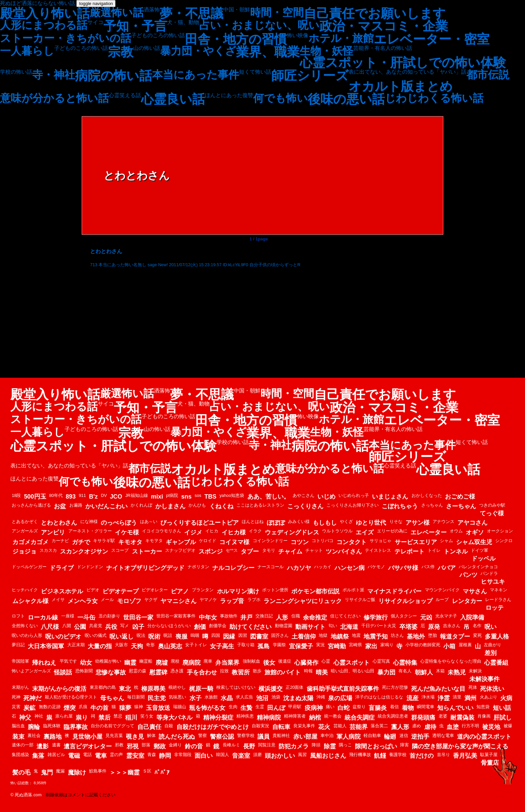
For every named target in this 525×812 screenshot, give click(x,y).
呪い (491, 627)
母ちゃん (112, 698)
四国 (216, 635)
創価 (200, 627)
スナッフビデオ (180, 550)
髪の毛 (21, 772)
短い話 (502, 708)
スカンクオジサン (84, 551)
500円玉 (35, 497)
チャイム (290, 551)
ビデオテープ (121, 591)
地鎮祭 (340, 637)
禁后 (104, 718)
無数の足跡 (50, 707)
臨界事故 (76, 727)
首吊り (443, 755)
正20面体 (294, 687)
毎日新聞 (136, 697)
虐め (417, 726)
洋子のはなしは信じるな (379, 697)
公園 (80, 627)
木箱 (440, 671)
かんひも (197, 505)
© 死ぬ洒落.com (26, 795)
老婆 (443, 716)
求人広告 (244, 697)
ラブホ (254, 600)
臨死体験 (52, 726)
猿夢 (125, 708)
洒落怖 (152, 10)
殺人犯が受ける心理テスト (71, 697)
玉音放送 (158, 708)
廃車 (208, 661)
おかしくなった (427, 495)
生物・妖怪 (326, 51)
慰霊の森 (138, 671)
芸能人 (340, 726)
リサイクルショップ (405, 601)
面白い (204, 756)
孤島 (264, 646)
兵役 (111, 627)
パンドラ (489, 573)
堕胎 (433, 635)
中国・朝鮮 (237, 10)
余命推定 (315, 617)
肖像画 (484, 716)
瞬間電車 (426, 707)
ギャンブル (181, 542)
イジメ (193, 532)
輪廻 (390, 737)
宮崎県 (355, 645)
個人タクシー (404, 616)
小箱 (449, 646)
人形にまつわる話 (44, 25)
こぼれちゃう (400, 506)
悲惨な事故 (111, 672)
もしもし (325, 523)
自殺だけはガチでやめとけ (213, 727)
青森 (152, 755)
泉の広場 (340, 698)
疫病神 (314, 708)
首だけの (422, 756)
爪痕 (83, 707)
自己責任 (149, 727)
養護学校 (398, 755)
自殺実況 (260, 726)
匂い (333, 626)
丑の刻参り (109, 616)
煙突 (70, 708)
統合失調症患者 (393, 716)
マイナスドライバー (394, 591)
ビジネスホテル (62, 591)
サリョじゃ (381, 541)
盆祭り (359, 707)
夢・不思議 (192, 13)
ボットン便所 (275, 590)
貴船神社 (281, 735)
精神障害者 (295, 716)
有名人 (405, 671)
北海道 (349, 627)
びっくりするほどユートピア (200, 523)
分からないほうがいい (169, 626)
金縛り (175, 745)
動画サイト (310, 627)
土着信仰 (304, 637)
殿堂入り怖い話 (45, 13)
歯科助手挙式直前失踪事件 (343, 689)
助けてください (250, 627)
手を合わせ (202, 672)
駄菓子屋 (489, 755)
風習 (302, 755)
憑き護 (177, 671)
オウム (456, 531)
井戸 (246, 617)
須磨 (257, 755)
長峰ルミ (231, 745)
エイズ (365, 532)
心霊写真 (381, 661)
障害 (404, 745)
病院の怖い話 (114, 76)
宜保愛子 (301, 646)
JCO (116, 497)
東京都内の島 (103, 687)
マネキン (499, 590)
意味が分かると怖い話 (54, 98)
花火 (324, 727)
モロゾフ (129, 601)
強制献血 (251, 661)
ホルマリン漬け (238, 591)
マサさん (475, 591)
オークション (500, 531)
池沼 (262, 698)
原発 (434, 627)
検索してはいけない (236, 687)
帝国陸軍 (20, 661)
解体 (151, 735)
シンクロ (504, 541)
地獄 (323, 635)
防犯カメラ (294, 746)
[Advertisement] (259, 321)
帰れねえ (44, 663)
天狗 (137, 646)
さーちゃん (461, 506)
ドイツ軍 (479, 550)
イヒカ (212, 531)
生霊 (260, 707)
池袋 (276, 697)
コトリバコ (323, 541)
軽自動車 (372, 735)
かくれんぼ (141, 505)
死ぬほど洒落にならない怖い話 (37, 3)
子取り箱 (246, 645)
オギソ (475, 532)
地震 (356, 635)
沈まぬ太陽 (298, 698)
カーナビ (60, 541)
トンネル (456, 551)
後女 (269, 663)
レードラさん (498, 600)
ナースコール (271, 567)
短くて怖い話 (255, 72)
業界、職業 (268, 52)
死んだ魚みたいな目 (438, 689)
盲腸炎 (378, 708)
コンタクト (352, 542)
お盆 (60, 506)
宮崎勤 (337, 646)
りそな (396, 522)
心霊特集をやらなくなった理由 (451, 661)
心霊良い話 (173, 99)
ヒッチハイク (25, 590)
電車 (101, 756)
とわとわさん (59, 523)
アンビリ (53, 532)
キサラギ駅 (104, 541)
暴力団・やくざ (198, 51)
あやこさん (304, 495)
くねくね (221, 506)
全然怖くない (25, 626)
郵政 (160, 746)
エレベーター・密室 (432, 39)
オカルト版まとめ (401, 86)
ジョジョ (24, 551)
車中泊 (327, 735)
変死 (477, 635)
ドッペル (483, 559)
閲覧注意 (267, 745)
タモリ (269, 550)
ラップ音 (232, 601)
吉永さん (452, 626)
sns (186, 497)
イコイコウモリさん (162, 531)
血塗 (453, 727)
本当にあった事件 (196, 75)
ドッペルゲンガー (29, 567)
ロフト (18, 616)
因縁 (229, 637)
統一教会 (333, 716)
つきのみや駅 (492, 505)
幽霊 (130, 663)
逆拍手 (420, 737)
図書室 (259, 637)
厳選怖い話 (117, 12)
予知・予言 (135, 26)
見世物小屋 (87, 737)
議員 (264, 737)
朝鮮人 (424, 672)
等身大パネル (174, 718)
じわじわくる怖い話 (434, 98)
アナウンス (443, 522)
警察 (203, 735)
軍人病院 (349, 737)
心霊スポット (352, 663)
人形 (282, 617)
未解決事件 (484, 679)
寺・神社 (54, 75)
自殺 (169, 726)
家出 (371, 646)
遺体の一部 (23, 745)
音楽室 (241, 756)
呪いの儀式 (96, 635)
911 (82, 495)
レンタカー (467, 601)
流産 (412, 698)
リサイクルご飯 (360, 600)
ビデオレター (155, 590)
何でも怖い (280, 98)
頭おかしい (280, 756)
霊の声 (116, 755)
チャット (314, 550)
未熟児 (457, 672)
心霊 (326, 661)
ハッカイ (323, 567)
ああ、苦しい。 (269, 497)
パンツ (468, 575)
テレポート (409, 551)
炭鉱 (29, 708)
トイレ (434, 550)
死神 (16, 697)
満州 (470, 698)
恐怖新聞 (84, 671)
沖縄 (321, 697)
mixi (157, 497)
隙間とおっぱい (376, 746)
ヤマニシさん (178, 601)
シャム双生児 (474, 542)
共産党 (96, 626)
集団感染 (20, 755)
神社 (39, 716)
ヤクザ (151, 600)
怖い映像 (298, 35)
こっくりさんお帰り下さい (353, 505)
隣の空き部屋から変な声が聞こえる (460, 746)
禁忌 (118, 716)
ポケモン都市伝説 (315, 591)
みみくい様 (299, 522)
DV (104, 495)
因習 (243, 635)
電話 (87, 755)
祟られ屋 (64, 716)
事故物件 (229, 616)
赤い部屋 (305, 737)
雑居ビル (56, 755)
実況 (320, 645)
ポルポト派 (353, 590)
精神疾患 (245, 716)
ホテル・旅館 (341, 38)
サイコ (95, 22)
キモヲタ (154, 541)
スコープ (120, 550)
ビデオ (93, 590)
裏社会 (34, 735)
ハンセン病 (350, 568)
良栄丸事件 (304, 726)
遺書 (56, 745)
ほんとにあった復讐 (229, 95)
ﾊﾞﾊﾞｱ (162, 772)
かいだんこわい (106, 506)
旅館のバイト (283, 672)
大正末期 (76, 645)
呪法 (141, 635)
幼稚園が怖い (108, 661)
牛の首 (99, 708)
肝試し (503, 718)
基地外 (416, 637)
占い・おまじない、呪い (259, 25)
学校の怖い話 (16, 72)
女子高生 (222, 646)
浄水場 (428, 697)
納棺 (315, 718)
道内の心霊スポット (484, 737)
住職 (296, 616)
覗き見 (135, 737)
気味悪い (177, 697)
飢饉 (380, 756)
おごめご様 (460, 497)
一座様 (68, 616)
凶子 (138, 627)
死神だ (32, 698)
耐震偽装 (462, 718)
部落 (146, 745)
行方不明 (470, 726)
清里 (457, 697)
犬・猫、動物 (183, 22)
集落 (38, 756)
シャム (446, 541)
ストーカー (147, 551)
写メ (125, 626)
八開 (67, 626)
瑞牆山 (180, 707)
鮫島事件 (98, 771)
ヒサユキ (493, 582)
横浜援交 (271, 689)
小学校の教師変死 (423, 645)
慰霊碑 (158, 672)
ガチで (81, 542)
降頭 (316, 745)
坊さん (397, 635)
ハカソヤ (299, 568)
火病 (506, 698)
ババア (447, 568)
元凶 (426, 617)
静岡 (165, 756)
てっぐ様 (492, 513)
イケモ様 (127, 532)
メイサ (58, 600)
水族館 (211, 697)
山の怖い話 (147, 48)
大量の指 (100, 646)
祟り (82, 718)
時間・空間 (277, 12)
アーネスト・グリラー (90, 531)
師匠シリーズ (310, 76)
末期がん (20, 687)
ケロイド (208, 541)
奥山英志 (170, 646)
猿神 (139, 707)
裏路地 (53, 737)
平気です (68, 661)
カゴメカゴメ (30, 542)
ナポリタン (198, 567)
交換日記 (264, 616)
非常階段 (183, 755)
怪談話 (63, 672)
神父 (25, 718)
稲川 (131, 718)
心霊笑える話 (125, 95)
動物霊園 (284, 626)
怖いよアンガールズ (31, 671)
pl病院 (172, 495)
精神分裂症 (218, 718)
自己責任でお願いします (375, 13)
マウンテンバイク (442, 590)
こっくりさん (305, 506)
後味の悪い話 (346, 99)
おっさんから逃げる (31, 505)
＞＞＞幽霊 (125, 772)
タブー (250, 551)
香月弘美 (465, 756)
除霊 (330, 746)
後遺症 (285, 661)
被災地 (491, 727)
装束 (18, 737)
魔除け (77, 772)
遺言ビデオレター (88, 746)
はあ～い (149, 522)
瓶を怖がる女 (207, 708)
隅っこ (345, 745)
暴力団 (386, 672)
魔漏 (60, 771)
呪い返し (122, 637)
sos (198, 495)
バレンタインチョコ (478, 567)
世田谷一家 (138, 617)
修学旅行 (376, 617)
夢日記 (18, 645)
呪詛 (168, 635)
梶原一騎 (201, 689)
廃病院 (192, 663)
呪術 (154, 637)
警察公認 (222, 737)
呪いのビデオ (63, 637)
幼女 (86, 663)
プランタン (203, 590)
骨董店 (490, 763)
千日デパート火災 (379, 626)
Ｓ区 (147, 771)
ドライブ (62, 568)
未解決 (475, 671)
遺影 (43, 746)
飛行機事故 (360, 755)
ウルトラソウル (337, 531)
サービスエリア (416, 542)
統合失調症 (360, 718)
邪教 (119, 745)
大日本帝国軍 (46, 646)
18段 (16, 495)
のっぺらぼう (119, 523)
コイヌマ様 (234, 542)
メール (107, 600)
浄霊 (444, 698)
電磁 (74, 756)
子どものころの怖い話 (158, 35)
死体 (473, 687)
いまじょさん (390, 497)
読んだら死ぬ (177, 737)
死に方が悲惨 (395, 687)
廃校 (175, 661)
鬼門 (47, 772)
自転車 (281, 727)
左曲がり (493, 645)
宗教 (121, 52)
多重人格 (497, 637)
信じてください (345, 616)
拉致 (224, 671)
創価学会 (218, 626)
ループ (442, 600)
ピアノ (180, 591)
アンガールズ (25, 531)
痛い (330, 707)
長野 (249, 746)
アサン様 (418, 523)
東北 (125, 689)
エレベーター (429, 532)
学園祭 (279, 645)
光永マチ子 (446, 616)
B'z (93, 497)
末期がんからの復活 (59, 689)
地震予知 (376, 637)
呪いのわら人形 (27, 635)
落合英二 (379, 726)
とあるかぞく (25, 522)
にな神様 (89, 522)
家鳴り (387, 645)
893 (71, 497)
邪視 (133, 746)
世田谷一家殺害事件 (176, 616)
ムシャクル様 (30, 601)
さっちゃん (432, 505)
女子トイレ (196, 645)
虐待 (430, 727)
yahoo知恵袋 (232, 495)
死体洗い (492, 689)
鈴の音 (194, 746)
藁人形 (400, 727)
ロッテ (495, 608)
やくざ (346, 522)
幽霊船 (146, 661)
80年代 (56, 495)
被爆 (508, 726)
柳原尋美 (153, 689)
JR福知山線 (137, 495)
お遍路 (76, 505)
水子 (196, 698)
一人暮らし (27, 51)
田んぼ (276, 708)
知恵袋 (483, 707)
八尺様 (50, 627)
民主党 (157, 698)
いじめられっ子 (354, 495)
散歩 (257, 671)
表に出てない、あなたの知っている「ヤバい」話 (407, 72)
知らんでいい (455, 708)
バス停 (428, 567)
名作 (477, 626)
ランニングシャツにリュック (303, 601)
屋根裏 (465, 645)
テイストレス (378, 550)
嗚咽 (195, 635)
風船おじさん (328, 756)
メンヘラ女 (83, 601)
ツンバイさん (344, 551)
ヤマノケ (208, 600)
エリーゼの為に (392, 531)
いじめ (326, 497)
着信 (394, 707)
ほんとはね (253, 522)
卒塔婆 (408, 627)
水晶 (227, 698)
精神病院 (269, 718)
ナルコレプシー (233, 568)
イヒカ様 (234, 532)
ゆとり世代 (371, 523)
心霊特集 (405, 663)
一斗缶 (86, 617)
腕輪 (34, 727)
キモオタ (130, 542)
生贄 (246, 708)
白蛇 (344, 708)
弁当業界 (227, 663)
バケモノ (376, 567)
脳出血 (18, 726)
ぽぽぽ (276, 523)
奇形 (150, 645)
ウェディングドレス (292, 532)
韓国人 (222, 755)
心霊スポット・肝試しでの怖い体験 (403, 63)
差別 (491, 653)
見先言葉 (114, 735)
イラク (255, 531)
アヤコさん (472, 523)
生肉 (233, 707)
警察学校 (246, 735)
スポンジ (211, 551)
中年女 (208, 617)
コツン (300, 542)
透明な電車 (443, 735)
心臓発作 (306, 663)
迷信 (404, 735)
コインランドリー (270, 541)
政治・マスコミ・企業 (384, 26)
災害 (16, 707)
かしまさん (170, 506)
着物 (408, 708)
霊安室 (135, 756)
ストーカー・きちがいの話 (66, 38)
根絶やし (177, 687)
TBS (210, 497)
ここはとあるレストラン (260, 505)
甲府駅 (295, 707)
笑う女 (147, 716)
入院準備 (472, 617)
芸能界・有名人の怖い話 (383, 48)
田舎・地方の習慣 (236, 39)
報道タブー (455, 637)
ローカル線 (43, 617)
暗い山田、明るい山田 (353, 671)
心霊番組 (496, 663)
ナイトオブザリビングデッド (145, 568)
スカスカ (48, 550)
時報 (308, 671)
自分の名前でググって (112, 726)
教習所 (241, 672)
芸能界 (359, 727)
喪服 (181, 637)
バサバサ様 (403, 568)
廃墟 (162, 663)
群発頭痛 (423, 718)
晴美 (322, 672)
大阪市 (121, 645)
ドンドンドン (90, 567)
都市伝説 (488, 75)
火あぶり (489, 697)
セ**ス (232, 550)
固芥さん (280, 635)
